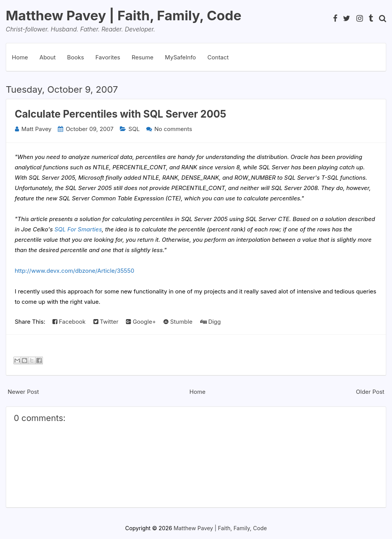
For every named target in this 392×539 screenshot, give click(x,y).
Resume (143, 57)
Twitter (106, 322)
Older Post (370, 392)
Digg (211, 322)
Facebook (69, 322)
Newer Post (23, 392)
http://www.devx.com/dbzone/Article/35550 (75, 271)
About (47, 57)
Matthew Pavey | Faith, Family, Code (124, 15)
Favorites (108, 57)
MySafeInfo (180, 57)
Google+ (141, 322)
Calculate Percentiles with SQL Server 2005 (121, 114)
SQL (134, 129)
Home (20, 57)
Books (75, 57)
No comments (173, 129)
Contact (218, 57)
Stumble (178, 322)
